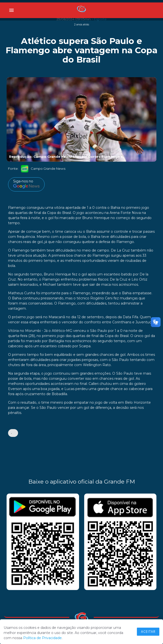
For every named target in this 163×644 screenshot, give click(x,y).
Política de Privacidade (42, 638)
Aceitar (148, 632)
